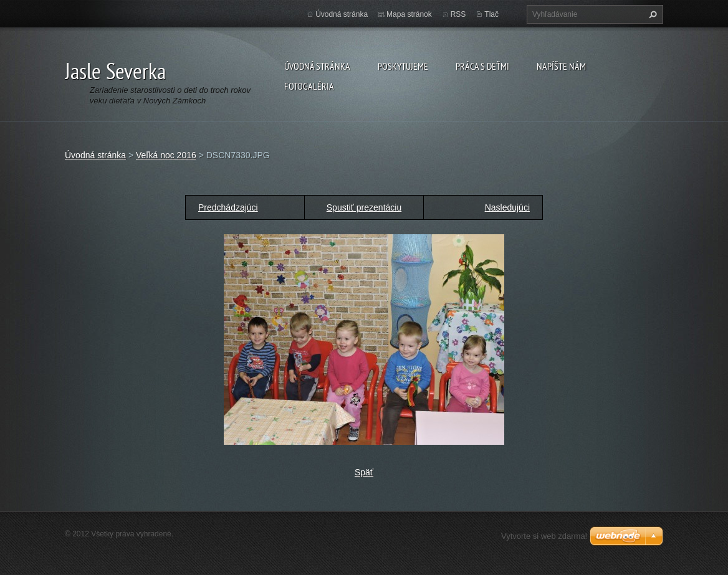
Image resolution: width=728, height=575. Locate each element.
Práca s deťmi (482, 66)
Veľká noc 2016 (166, 155)
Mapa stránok (409, 14)
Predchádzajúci (228, 207)
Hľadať (651, 14)
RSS (458, 14)
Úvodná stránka (317, 66)
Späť (364, 472)
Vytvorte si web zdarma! (544, 536)
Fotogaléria (309, 86)
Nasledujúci (507, 207)
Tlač (491, 14)
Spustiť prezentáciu (364, 207)
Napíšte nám (561, 66)
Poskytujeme (403, 66)
